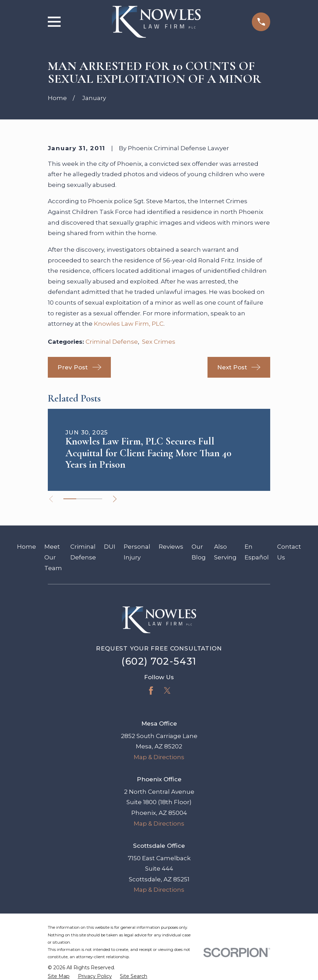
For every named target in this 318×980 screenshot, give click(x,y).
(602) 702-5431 (159, 661)
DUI (110, 547)
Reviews (171, 547)
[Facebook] (151, 691)
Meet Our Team (53, 557)
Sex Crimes (159, 342)
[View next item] (115, 499)
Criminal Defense (112, 342)
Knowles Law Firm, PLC (129, 324)
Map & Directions (159, 757)
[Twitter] (167, 691)
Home (26, 547)
